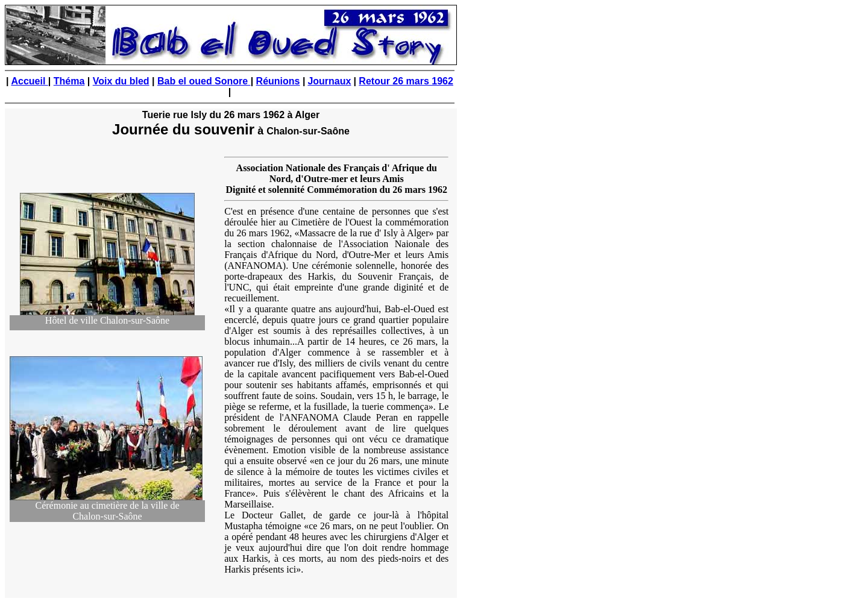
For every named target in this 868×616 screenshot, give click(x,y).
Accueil (29, 81)
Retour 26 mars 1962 (406, 81)
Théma (69, 81)
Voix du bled (121, 81)
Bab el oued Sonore (204, 81)
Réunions (278, 81)
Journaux (329, 81)
